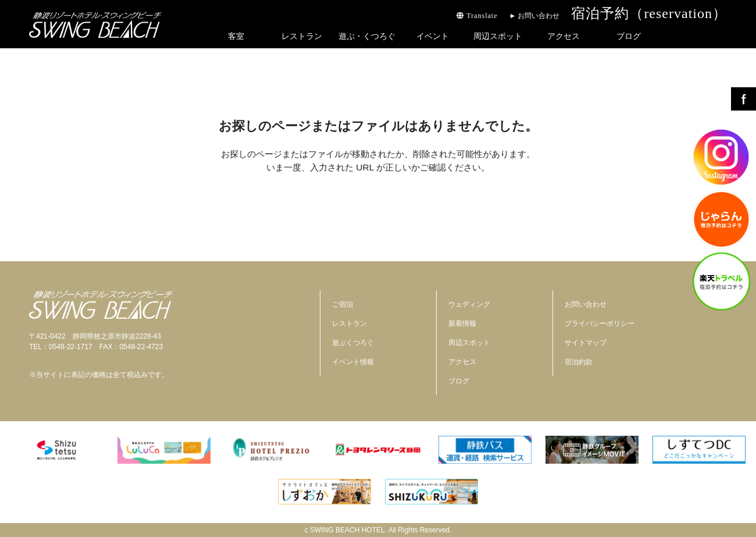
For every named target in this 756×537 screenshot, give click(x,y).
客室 (236, 36)
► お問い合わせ (534, 16)
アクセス (564, 36)
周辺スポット (498, 36)
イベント (433, 36)
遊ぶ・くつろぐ (367, 36)
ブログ (629, 36)
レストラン (302, 36)
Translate (477, 16)
